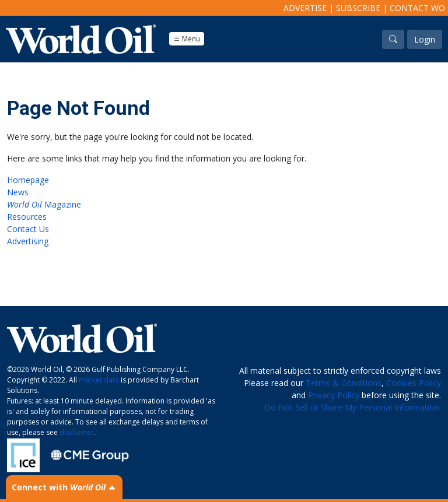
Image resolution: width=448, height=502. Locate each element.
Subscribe (358, 8)
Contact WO (417, 8)
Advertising (28, 241)
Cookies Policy (414, 383)
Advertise (305, 8)
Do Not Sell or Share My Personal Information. (353, 407)
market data (99, 380)
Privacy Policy (334, 395)
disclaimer (77, 432)
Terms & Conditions (344, 383)
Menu (187, 39)
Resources (27, 217)
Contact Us (28, 229)
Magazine (44, 204)
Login (425, 39)
